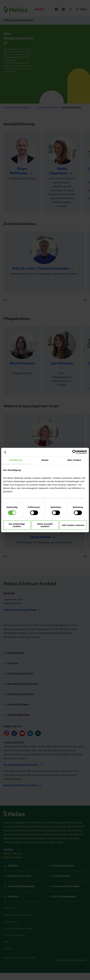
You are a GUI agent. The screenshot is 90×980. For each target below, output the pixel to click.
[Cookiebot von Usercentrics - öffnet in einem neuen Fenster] (74, 452)
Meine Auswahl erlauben (45, 525)
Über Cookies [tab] (74, 460)
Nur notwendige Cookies (17, 525)
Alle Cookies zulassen (73, 525)
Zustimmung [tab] (16, 460)
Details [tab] (45, 460)
